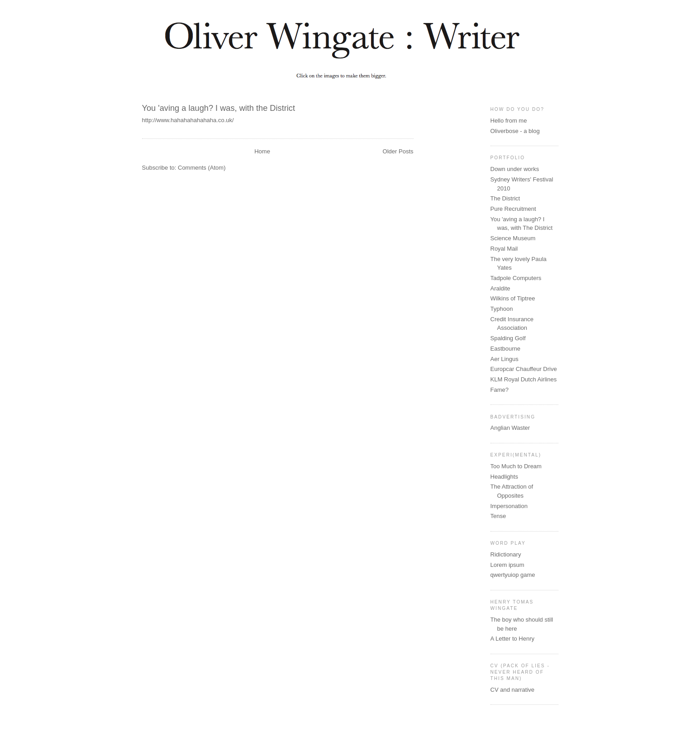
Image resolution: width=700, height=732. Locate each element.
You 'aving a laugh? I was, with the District (219, 108)
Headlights (504, 477)
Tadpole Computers (516, 278)
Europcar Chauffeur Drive (524, 369)
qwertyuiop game (513, 575)
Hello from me (509, 121)
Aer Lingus (505, 359)
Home (262, 151)
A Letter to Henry (513, 639)
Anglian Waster (510, 428)
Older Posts (398, 151)
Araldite (500, 288)
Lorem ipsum (507, 565)
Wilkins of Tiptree (513, 298)
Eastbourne (506, 349)
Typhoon (502, 309)
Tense (498, 516)
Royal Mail (504, 249)
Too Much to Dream (516, 466)
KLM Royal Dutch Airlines (524, 379)
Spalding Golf (508, 338)
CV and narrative (513, 690)
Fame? (500, 390)
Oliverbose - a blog (515, 131)
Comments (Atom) (202, 168)
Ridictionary (506, 554)
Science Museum (513, 238)
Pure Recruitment (513, 209)
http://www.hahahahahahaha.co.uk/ (188, 120)
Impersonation (509, 506)
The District (505, 198)
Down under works (515, 169)
